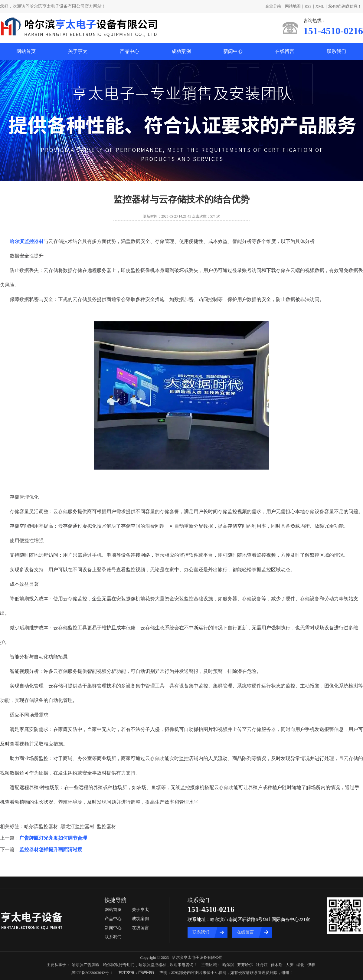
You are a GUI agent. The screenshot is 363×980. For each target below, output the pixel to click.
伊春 (311, 965)
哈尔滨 (228, 965)
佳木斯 (277, 965)
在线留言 (285, 51)
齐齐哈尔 (245, 965)
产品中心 (129, 51)
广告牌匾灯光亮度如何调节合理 (53, 838)
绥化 (300, 965)
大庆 (289, 965)
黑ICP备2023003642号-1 (92, 973)
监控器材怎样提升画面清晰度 (51, 849)
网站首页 (26, 51)
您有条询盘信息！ (345, 6)
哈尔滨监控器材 (152, 965)
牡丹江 (262, 965)
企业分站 (273, 6)
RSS (308, 6)
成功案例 (181, 51)
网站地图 (293, 6)
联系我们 (336, 51)
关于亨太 (78, 51)
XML (320, 6)
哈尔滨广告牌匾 (85, 965)
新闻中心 (233, 51)
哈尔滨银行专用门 (119, 965)
